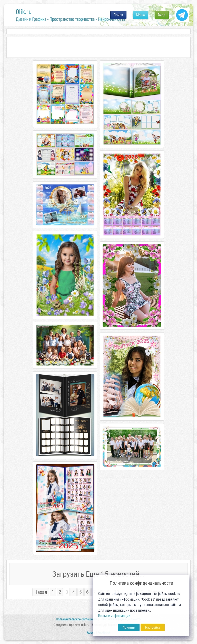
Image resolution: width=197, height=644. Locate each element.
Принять (129, 627)
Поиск (118, 15)
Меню (141, 15)
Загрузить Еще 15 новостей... (98, 574)
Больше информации (114, 616)
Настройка (153, 627)
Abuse (91, 633)
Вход (162, 15)
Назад (41, 592)
